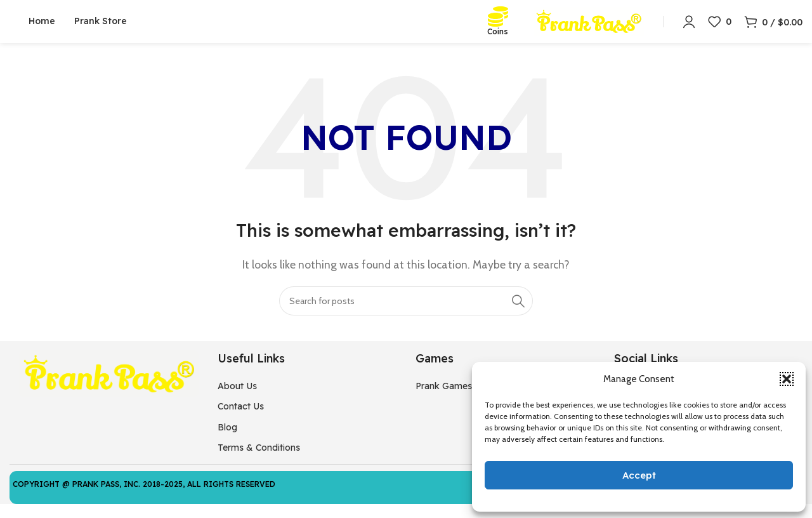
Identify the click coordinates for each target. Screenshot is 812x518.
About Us (237, 400)
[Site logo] (589, 28)
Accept (639, 475)
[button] (787, 379)
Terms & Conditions (259, 462)
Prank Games (444, 400)
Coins (498, 38)
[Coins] (498, 23)
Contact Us (241, 420)
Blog (227, 441)
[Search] (406, 314)
